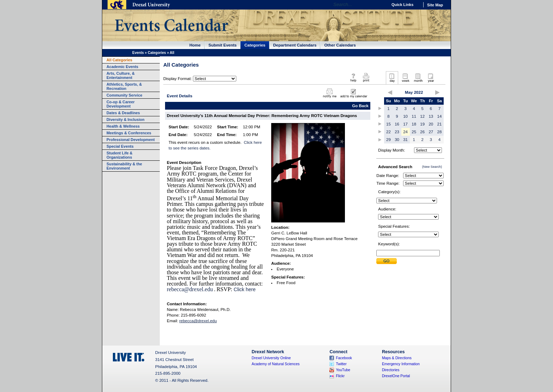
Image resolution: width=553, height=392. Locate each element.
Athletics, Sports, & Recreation (124, 86)
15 (388, 124)
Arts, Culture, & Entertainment (121, 75)
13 (431, 116)
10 (405, 116)
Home (195, 45)
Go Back (360, 106)
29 (388, 140)
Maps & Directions (397, 358)
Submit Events (223, 45)
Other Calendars (340, 45)
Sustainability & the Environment (124, 166)
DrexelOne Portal (396, 376)
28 (440, 132)
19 (422, 124)
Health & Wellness (123, 126)
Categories (255, 45)
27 (431, 132)
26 (422, 132)
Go (380, 5)
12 (422, 116)
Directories (391, 370)
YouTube (343, 370)
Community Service (124, 95)
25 (414, 132)
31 (405, 140)
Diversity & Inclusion (126, 120)
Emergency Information (401, 364)
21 (440, 124)
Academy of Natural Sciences (276, 364)
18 (414, 124)
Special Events (120, 146)
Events (138, 53)
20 (431, 124)
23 (397, 132)
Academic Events (122, 67)
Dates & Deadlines (123, 113)
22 (388, 132)
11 (414, 116)
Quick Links (402, 5)
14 (440, 116)
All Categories (119, 60)
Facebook (344, 358)
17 (405, 124)
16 (397, 124)
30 (397, 140)
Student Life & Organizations (120, 155)
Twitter (341, 364)
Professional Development (131, 140)
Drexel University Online (271, 358)
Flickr (340, 376)
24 (405, 132)
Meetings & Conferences (129, 133)
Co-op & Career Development (121, 104)
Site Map (435, 5)
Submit (387, 261)
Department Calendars (295, 45)
